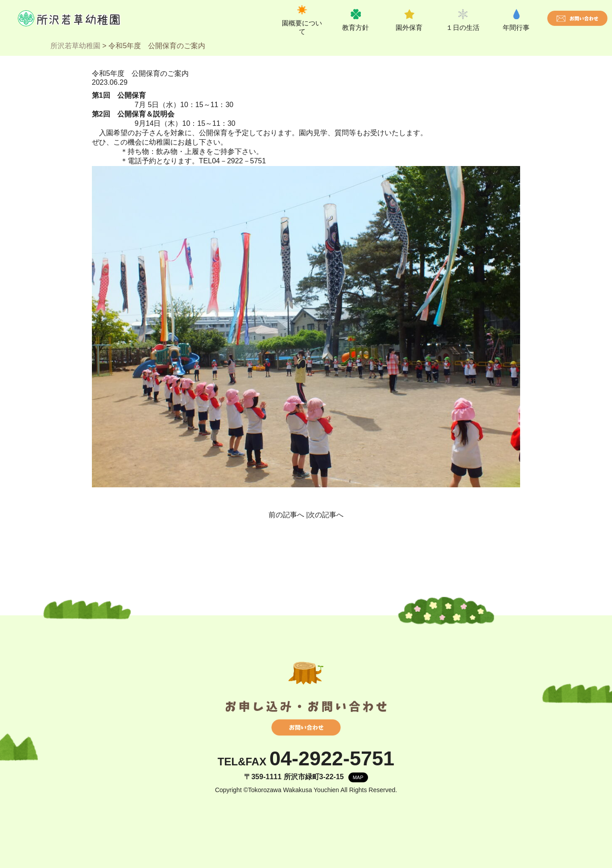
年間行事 (516, 27)
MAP (358, 777)
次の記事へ (326, 515)
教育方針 (356, 27)
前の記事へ (286, 515)
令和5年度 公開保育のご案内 (140, 73)
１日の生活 (463, 27)
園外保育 (409, 27)
